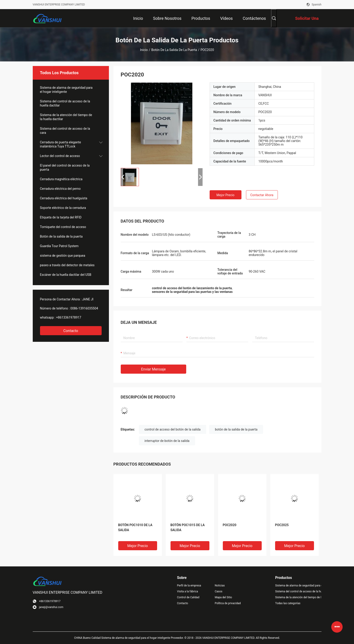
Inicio (144, 50)
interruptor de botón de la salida (167, 441)
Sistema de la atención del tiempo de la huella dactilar (66, 117)
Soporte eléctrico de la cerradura (63, 208)
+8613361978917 (69, 317)
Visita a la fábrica (188, 591)
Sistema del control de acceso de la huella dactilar (65, 103)
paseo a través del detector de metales (67, 265)
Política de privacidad (228, 603)
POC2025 (282, 525)
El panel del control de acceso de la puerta (65, 167)
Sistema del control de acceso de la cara (65, 131)
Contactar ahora (262, 195)
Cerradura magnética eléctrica (61, 179)
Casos (218, 591)
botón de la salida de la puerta (236, 429)
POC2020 (230, 525)
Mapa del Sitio (223, 597)
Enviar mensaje (153, 369)
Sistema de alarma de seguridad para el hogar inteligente (66, 90)
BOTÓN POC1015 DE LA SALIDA (188, 527)
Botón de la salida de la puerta (174, 50)
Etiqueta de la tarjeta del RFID (61, 217)
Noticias (220, 586)
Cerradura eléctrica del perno (60, 189)
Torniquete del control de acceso (63, 227)
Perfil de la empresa (189, 586)
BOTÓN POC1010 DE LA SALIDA (135, 527)
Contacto (71, 331)
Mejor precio (225, 195)
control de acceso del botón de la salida (173, 429)
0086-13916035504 (84, 308)
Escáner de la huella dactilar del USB (66, 275)
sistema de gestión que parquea (63, 256)
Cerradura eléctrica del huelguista (64, 198)
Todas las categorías (288, 603)
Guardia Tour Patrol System (59, 246)
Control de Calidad (188, 597)
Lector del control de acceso (60, 156)
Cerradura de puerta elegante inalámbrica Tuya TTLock (61, 144)
